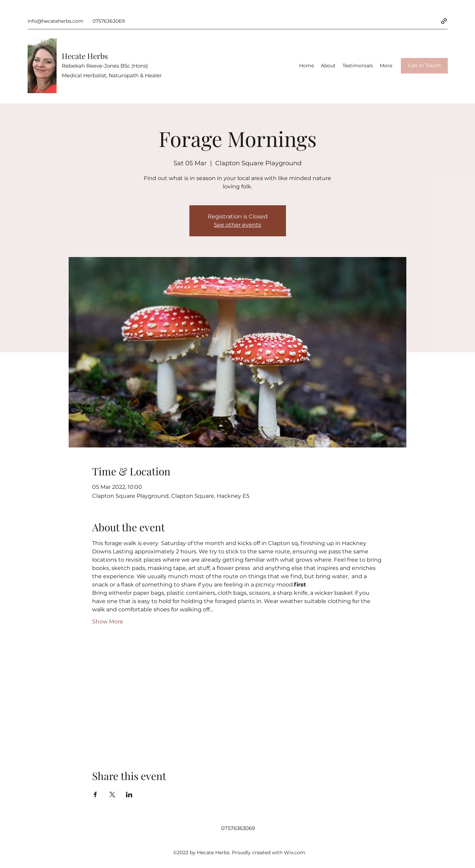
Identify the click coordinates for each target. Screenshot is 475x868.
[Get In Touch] (424, 66)
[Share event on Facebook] (95, 795)
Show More (108, 622)
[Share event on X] (112, 795)
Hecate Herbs (85, 56)
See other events (238, 225)
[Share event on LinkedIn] (129, 795)
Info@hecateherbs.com (56, 21)
